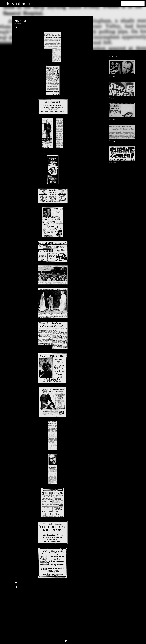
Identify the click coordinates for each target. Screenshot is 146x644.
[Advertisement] (53, 623)
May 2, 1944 (112, 141)
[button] (16, 27)
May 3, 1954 (112, 76)
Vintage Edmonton (18, 3)
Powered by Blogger (73, 641)
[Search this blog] (135, 4)
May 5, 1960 (112, 98)
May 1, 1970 (112, 119)
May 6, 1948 (112, 162)
